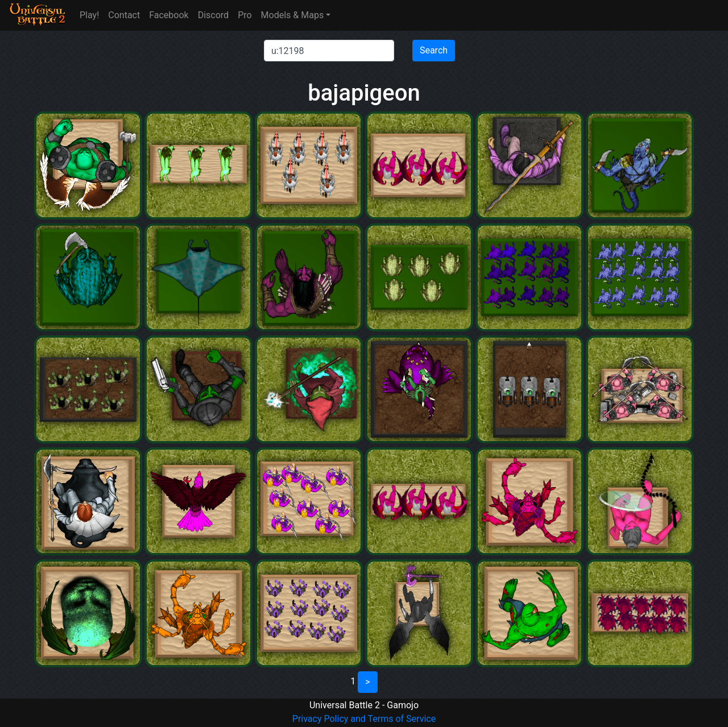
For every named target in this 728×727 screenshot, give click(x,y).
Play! (89, 15)
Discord (213, 15)
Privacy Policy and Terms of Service (364, 719)
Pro (245, 15)
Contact (124, 15)
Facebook (169, 15)
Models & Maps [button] (293, 15)
